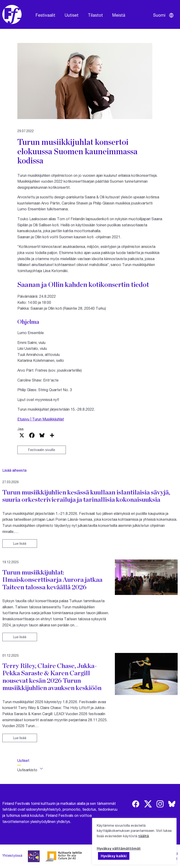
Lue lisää (20, 543)
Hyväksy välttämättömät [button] (119, 848)
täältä (144, 836)
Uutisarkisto (27, 770)
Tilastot (95, 15)
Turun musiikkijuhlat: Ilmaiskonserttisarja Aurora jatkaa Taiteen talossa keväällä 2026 (52, 580)
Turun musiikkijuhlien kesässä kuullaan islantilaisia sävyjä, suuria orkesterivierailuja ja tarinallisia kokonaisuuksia (86, 496)
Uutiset (72, 15)
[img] (136, 804)
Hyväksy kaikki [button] (114, 856)
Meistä (119, 15)
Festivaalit (45, 15)
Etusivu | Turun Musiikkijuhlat (41, 419)
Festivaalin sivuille (42, 450)
